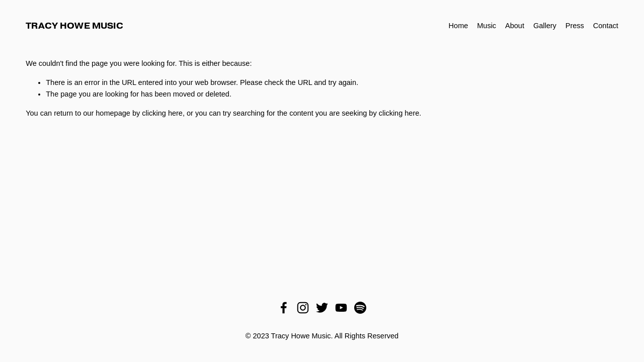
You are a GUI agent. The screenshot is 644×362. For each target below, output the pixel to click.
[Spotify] (360, 308)
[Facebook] (284, 308)
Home (459, 26)
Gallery (545, 26)
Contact (606, 26)
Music (487, 26)
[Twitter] (322, 308)
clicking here (162, 113)
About (515, 26)
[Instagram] (303, 308)
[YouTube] (341, 308)
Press (575, 26)
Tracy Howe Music (74, 26)
